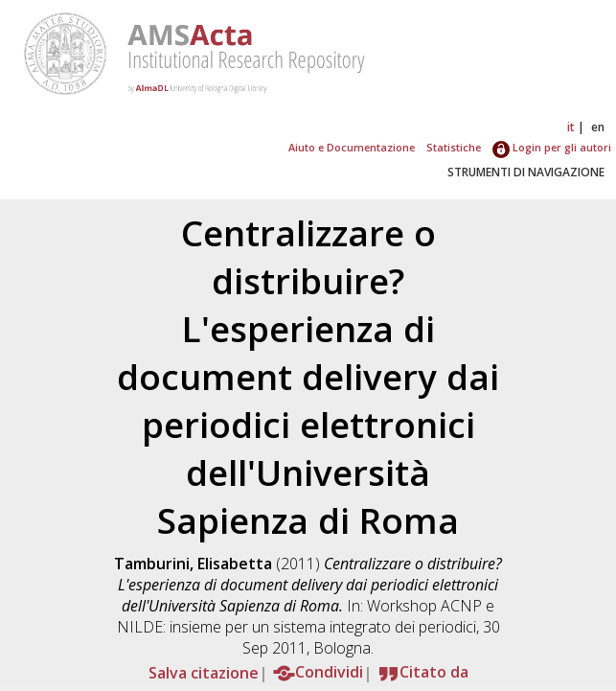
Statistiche (454, 147)
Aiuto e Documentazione (352, 147)
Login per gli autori (552, 147)
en (598, 127)
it (571, 127)
